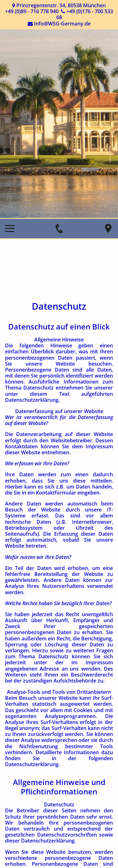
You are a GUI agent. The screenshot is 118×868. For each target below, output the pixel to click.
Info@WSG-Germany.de (62, 24)
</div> (59, 554)
